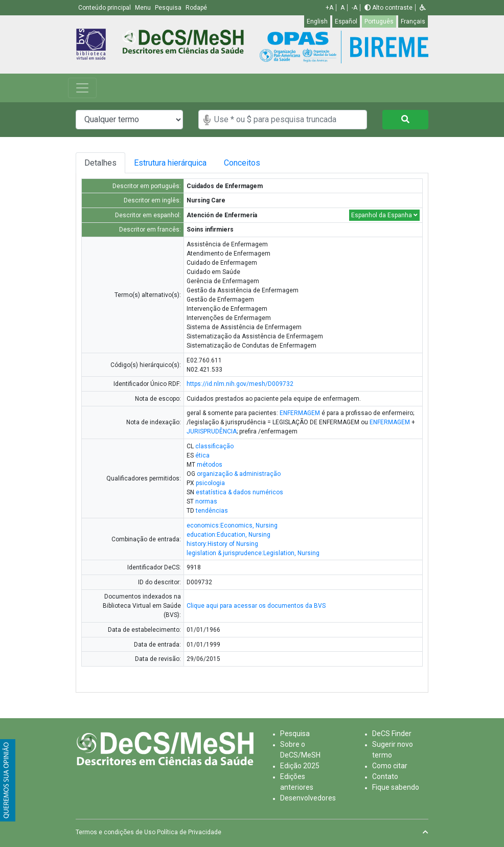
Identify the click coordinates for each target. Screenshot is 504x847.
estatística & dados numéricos (239, 492)
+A (329, 8)
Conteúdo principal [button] (105, 8)
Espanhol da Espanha (384, 215)
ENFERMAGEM (300, 413)
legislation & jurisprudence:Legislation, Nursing (253, 553)
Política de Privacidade (189, 832)
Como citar (390, 766)
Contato (385, 776)
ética (202, 455)
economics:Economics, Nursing (232, 525)
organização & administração (239, 474)
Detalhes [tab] (100, 163)
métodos (210, 465)
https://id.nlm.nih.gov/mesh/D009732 (240, 384)
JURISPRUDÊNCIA (212, 431)
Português (379, 21)
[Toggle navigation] (82, 88)
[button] (423, 8)
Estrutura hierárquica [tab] (171, 163)
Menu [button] (144, 8)
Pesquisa (295, 734)
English (317, 21)
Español (346, 21)
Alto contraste (388, 8)
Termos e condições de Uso (116, 832)
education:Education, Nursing (228, 535)
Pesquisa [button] (169, 8)
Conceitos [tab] (247, 163)
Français (413, 21)
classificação (214, 446)
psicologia (210, 483)
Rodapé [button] (196, 8)
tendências (212, 511)
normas (206, 501)
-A (354, 8)
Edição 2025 (300, 766)
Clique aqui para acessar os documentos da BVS (256, 606)
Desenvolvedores (308, 798)
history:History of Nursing (222, 544)
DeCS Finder (392, 734)
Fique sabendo (396, 787)
